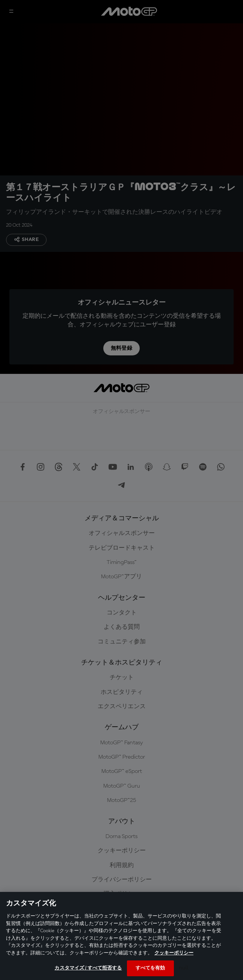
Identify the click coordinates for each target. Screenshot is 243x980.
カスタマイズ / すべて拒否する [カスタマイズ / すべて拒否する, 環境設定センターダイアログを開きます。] (88, 968)
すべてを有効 (150, 968)
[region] (121, 936)
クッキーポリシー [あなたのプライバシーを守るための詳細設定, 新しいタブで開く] (174, 953)
